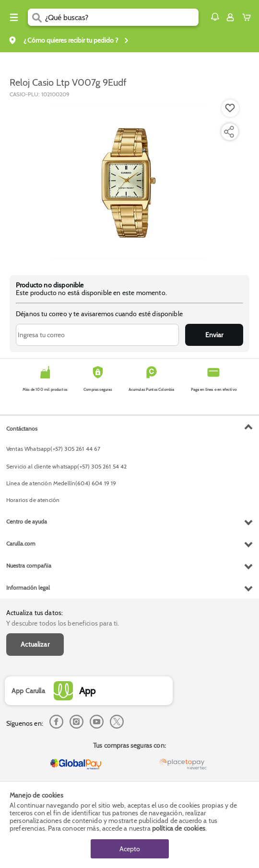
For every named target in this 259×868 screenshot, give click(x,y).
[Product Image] (129, 182)
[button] (215, 17)
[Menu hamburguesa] (14, 17)
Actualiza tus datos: (35, 613)
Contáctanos (22, 428)
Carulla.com (21, 543)
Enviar (214, 335)
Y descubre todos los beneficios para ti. (63, 623)
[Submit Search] (36, 17)
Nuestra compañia (29, 565)
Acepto (130, 849)
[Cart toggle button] (249, 17)
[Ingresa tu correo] (97, 335)
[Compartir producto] (229, 132)
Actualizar (35, 644)
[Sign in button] (230, 17)
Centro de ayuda (27, 521)
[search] (122, 17)
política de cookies (179, 828)
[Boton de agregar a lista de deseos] (230, 108)
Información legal (28, 588)
